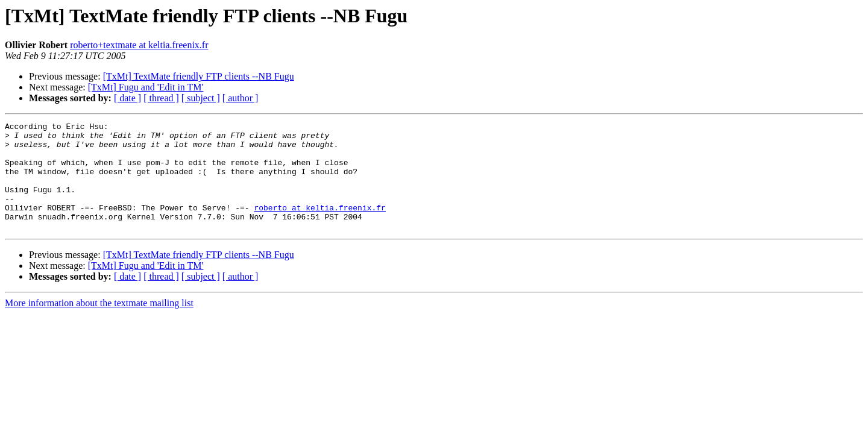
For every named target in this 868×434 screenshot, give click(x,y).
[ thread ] (161, 98)
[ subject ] (201, 98)
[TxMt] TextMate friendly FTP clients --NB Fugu (199, 76)
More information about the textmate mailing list (99, 325)
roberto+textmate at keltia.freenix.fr (139, 45)
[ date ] (127, 98)
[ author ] (241, 98)
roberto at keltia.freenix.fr (319, 225)
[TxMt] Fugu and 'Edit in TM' (146, 87)
